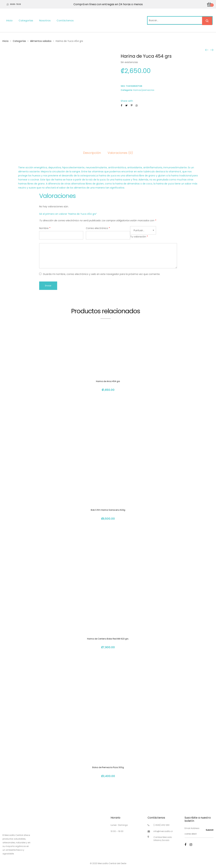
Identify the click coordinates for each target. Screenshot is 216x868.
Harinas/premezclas (144, 90)
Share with (127, 101)
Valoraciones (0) (120, 153)
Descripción (92, 153)
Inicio (9, 20)
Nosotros (45, 20)
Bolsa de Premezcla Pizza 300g (108, 767)
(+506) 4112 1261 (161, 825)
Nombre (45, 228)
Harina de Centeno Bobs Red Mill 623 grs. (108, 639)
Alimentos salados (41, 41)
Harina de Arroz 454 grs (108, 381)
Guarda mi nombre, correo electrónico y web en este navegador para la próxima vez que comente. (102, 274)
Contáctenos (65, 20)
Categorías (26, 20)
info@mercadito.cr (163, 831)
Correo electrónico (98, 228)
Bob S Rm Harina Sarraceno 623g (108, 510)
